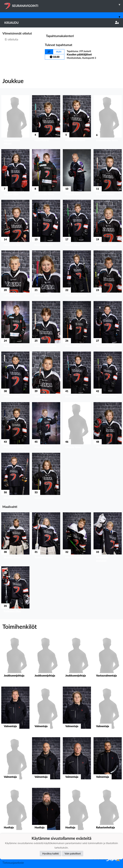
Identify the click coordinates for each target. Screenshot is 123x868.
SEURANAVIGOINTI (64, 5)
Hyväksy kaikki (51, 853)
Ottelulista (10, 52)
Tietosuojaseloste (13, 863)
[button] (15, 121)
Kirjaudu (61, 23)
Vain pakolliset (73, 853)
